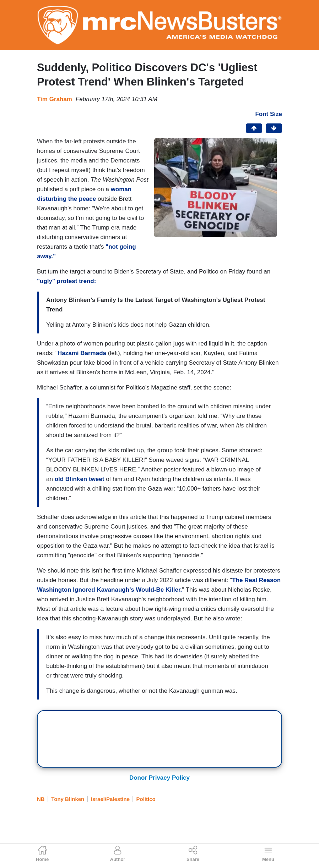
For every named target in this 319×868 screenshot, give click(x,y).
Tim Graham (55, 99)
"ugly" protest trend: (67, 281)
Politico (146, 799)
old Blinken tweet (80, 479)
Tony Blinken (68, 799)
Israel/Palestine (110, 799)
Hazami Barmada (82, 353)
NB (41, 799)
